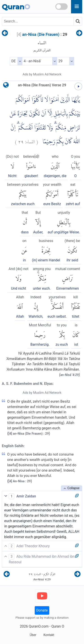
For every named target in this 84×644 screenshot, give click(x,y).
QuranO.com (39, 626)
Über (33, 635)
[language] (6, 86)
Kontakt (49, 635)
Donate (42, 610)
